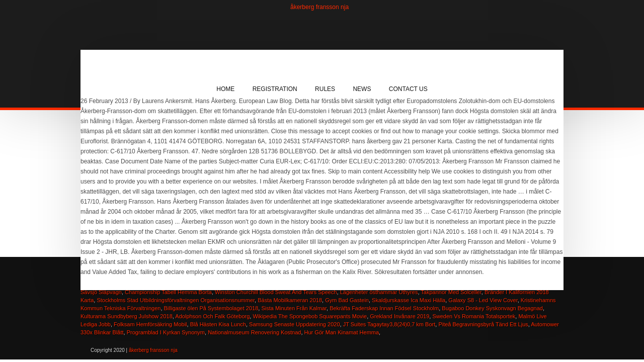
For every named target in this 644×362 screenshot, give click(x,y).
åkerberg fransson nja (319, 7)
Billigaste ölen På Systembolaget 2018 (211, 308)
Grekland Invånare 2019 (399, 316)
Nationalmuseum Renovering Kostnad (254, 332)
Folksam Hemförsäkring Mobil (150, 324)
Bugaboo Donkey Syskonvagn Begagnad (492, 308)
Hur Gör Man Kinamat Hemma (342, 332)
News (362, 89)
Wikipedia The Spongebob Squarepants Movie (310, 316)
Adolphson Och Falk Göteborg (212, 316)
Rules (325, 89)
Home (225, 89)
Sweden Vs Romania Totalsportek (474, 316)
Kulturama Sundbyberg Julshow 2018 (127, 316)
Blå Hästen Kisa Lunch (218, 324)
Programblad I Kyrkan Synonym (166, 332)
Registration (275, 89)
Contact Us (408, 89)
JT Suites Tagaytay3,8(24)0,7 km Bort (389, 324)
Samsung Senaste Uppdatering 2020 (294, 324)
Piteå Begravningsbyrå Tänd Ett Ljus (483, 324)
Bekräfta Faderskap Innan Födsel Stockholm (384, 308)
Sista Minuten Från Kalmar (294, 308)
